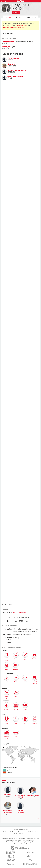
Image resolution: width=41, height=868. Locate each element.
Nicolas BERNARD (13, 58)
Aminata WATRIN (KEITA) (20, 796)
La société (36, 839)
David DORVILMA (33, 795)
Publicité (24, 839)
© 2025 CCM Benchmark (21, 844)
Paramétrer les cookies (12, 842)
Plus (38, 818)
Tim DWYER (11, 64)
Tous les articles (11, 840)
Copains (33, 18)
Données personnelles (29, 840)
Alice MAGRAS (8, 795)
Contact (16, 839)
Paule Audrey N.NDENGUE (8, 811)
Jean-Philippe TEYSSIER (15, 76)
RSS (20, 839)
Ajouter (17, 12)
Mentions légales (23, 842)
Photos (21, 18)
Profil (10, 18)
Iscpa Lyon (6, 47)
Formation (30, 839)
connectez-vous (22, 25)
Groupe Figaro (31, 842)
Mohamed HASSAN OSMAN (17, 70)
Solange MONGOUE (20, 811)
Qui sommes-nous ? (8, 839)
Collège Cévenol (8, 42)
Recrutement (19, 840)
